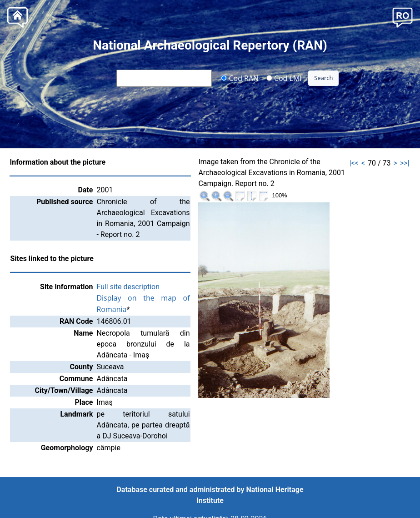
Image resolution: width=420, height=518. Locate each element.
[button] (402, 17)
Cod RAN (240, 78)
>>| (405, 163)
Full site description (128, 287)
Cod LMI (284, 78)
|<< (354, 163)
